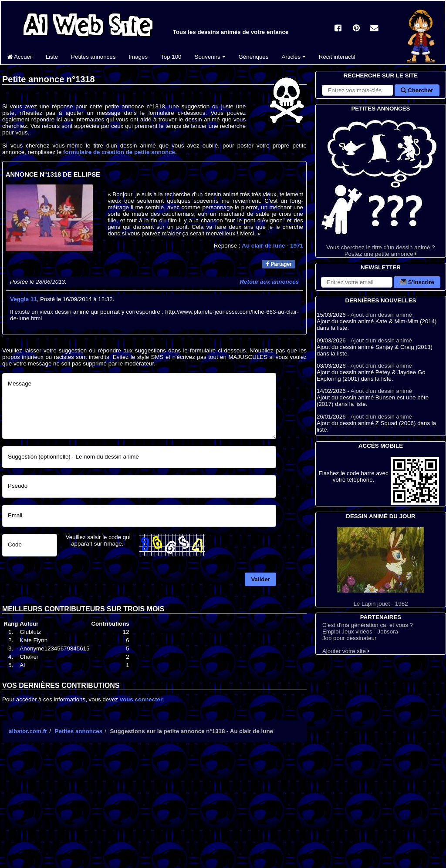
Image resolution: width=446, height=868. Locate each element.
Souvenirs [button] (210, 57)
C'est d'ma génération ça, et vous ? (368, 625)
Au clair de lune (272, 246)
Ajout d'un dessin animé (381, 315)
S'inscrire (417, 282)
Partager (279, 264)
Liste (52, 57)
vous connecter (141, 699)
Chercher (417, 90)
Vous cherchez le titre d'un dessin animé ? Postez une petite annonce (381, 185)
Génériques (254, 57)
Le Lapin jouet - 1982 (381, 567)
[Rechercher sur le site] (358, 90)
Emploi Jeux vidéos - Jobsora (360, 632)
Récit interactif (337, 57)
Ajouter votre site (346, 651)
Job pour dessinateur (349, 638)
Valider (260, 579)
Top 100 (171, 57)
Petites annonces (93, 57)
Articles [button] (293, 57)
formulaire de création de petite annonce (119, 152)
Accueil (20, 57)
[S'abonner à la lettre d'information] (357, 282)
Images (138, 57)
